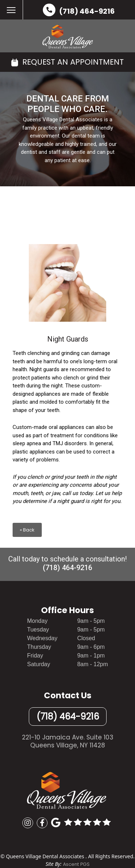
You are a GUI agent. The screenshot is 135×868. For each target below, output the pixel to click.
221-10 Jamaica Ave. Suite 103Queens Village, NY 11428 (68, 741)
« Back (27, 530)
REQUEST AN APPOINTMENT (67, 62)
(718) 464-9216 (87, 11)
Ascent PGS (76, 864)
